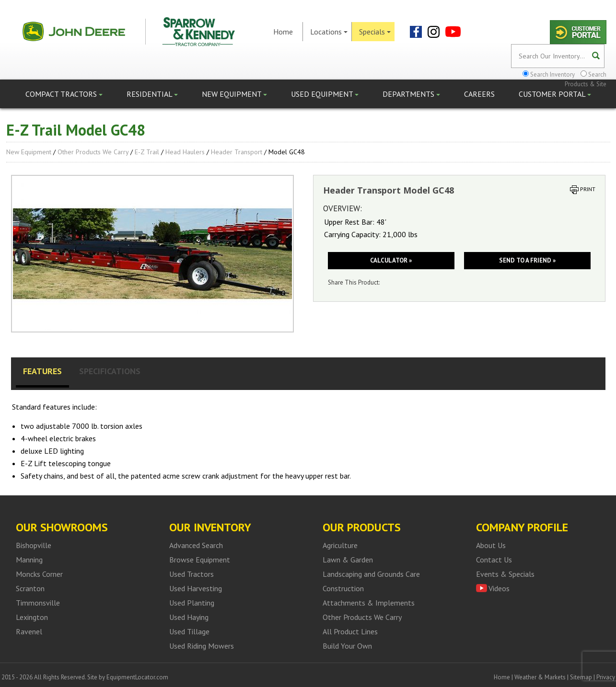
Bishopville (34, 545)
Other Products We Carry (93, 152)
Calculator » (391, 260)
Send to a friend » (527, 260)
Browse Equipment (200, 560)
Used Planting (192, 603)
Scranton (30, 588)
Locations (329, 32)
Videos (499, 588)
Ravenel (29, 631)
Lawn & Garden (348, 560)
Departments (411, 94)
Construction (343, 588)
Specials (375, 32)
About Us (491, 545)
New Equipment (234, 94)
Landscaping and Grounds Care (371, 574)
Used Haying (189, 617)
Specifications (110, 371)
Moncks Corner (39, 574)
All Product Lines (350, 631)
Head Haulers (185, 152)
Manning (29, 560)
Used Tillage (189, 631)
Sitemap (581, 677)
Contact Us (494, 560)
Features (42, 371)
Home (283, 32)
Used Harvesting (196, 588)
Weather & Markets (540, 677)
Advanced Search (196, 545)
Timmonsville (38, 603)
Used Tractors (192, 574)
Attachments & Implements (369, 603)
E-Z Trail (147, 152)
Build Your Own (347, 646)
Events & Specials (505, 574)
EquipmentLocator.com (137, 677)
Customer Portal (555, 94)
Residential (152, 94)
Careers (479, 94)
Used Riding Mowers (202, 646)
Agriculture (340, 545)
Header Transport (237, 152)
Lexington (32, 617)
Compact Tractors (64, 94)
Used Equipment (325, 94)
